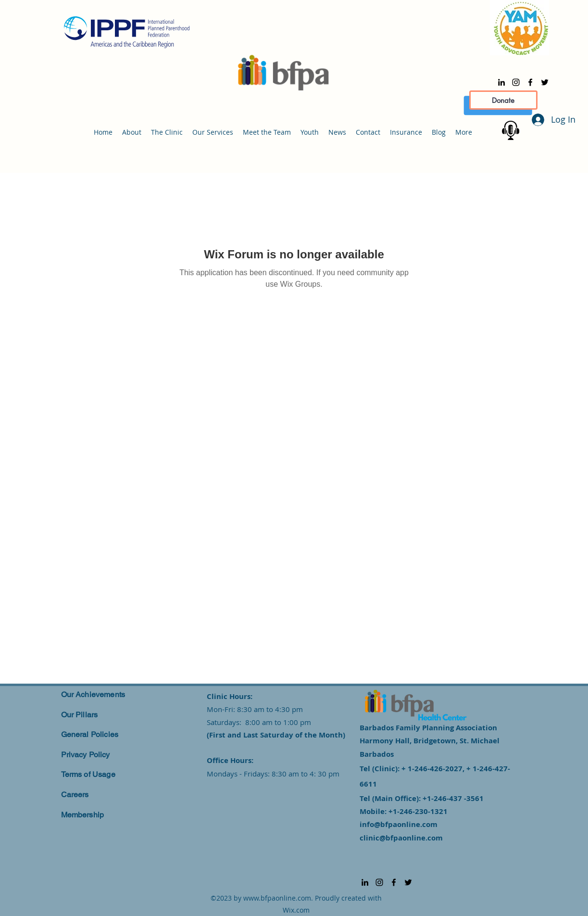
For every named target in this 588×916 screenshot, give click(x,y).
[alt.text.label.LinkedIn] (501, 82)
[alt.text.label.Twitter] (545, 82)
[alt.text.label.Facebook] (530, 82)
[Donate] (503, 100)
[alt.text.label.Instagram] (516, 82)
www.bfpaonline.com (277, 898)
